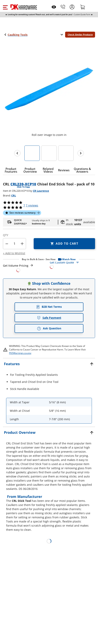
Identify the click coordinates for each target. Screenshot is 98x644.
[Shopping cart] (83, 7)
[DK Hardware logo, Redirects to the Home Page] (24, 7)
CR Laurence (41, 191)
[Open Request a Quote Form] (18, 268)
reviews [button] (32, 205)
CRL (14, 195)
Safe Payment (49, 318)
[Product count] (15, 244)
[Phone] (63, 7)
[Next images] (81, 153)
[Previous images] (17, 153)
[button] (5, 7)
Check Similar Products (80, 35)
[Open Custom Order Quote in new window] (72, 264)
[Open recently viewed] (54, 7)
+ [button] (22, 244)
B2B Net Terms (49, 307)
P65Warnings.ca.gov (20, 353)
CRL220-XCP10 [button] (23, 184)
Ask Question (49, 328)
